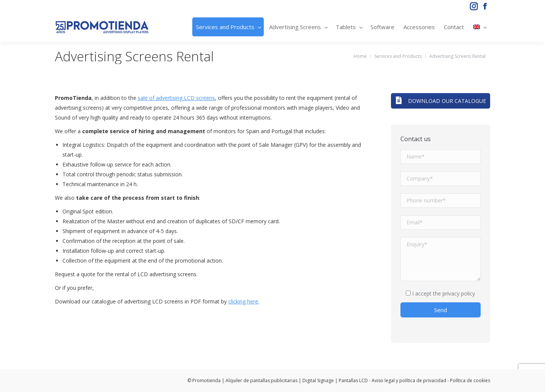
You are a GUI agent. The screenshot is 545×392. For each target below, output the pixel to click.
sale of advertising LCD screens (176, 98)
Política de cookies (470, 380)
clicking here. (244, 301)
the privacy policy (454, 293)
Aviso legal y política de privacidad (409, 380)
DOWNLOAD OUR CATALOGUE (441, 101)
